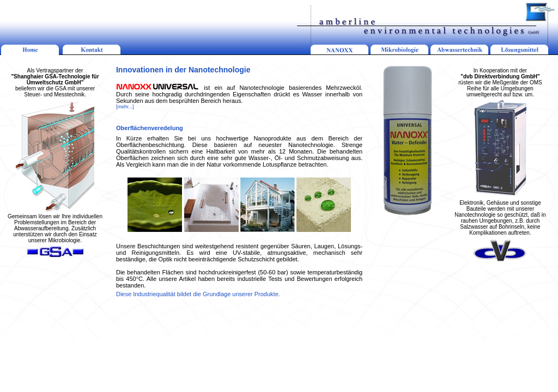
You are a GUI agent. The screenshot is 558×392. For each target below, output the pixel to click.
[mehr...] (125, 107)
